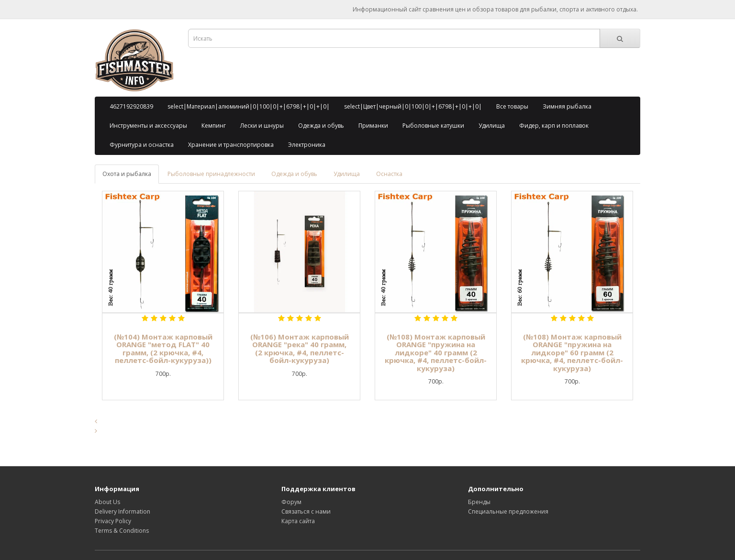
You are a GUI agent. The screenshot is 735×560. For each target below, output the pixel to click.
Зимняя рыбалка (567, 106)
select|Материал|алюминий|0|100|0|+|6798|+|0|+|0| (249, 106)
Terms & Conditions (122, 531)
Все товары (512, 106)
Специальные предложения (508, 511)
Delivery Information (122, 511)
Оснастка (389, 174)
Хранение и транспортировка (231, 145)
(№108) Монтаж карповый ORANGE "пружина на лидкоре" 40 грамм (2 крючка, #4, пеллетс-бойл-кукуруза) (436, 352)
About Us (107, 502)
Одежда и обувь (321, 126)
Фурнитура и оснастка (142, 145)
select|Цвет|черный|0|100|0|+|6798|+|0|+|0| (413, 106)
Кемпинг (214, 126)
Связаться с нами (306, 511)
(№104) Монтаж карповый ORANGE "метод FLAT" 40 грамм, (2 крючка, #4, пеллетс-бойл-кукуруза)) (163, 349)
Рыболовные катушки (433, 126)
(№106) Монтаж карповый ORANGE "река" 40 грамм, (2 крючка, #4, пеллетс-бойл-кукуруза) (300, 349)
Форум (291, 502)
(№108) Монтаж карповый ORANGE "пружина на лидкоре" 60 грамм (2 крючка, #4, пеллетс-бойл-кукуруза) (572, 352)
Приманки (373, 126)
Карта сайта (298, 521)
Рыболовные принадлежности (211, 174)
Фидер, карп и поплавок (554, 126)
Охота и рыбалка (127, 174)
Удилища (492, 126)
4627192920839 (131, 106)
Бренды (479, 502)
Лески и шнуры (262, 126)
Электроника (307, 145)
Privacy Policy (113, 521)
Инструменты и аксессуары (148, 126)
